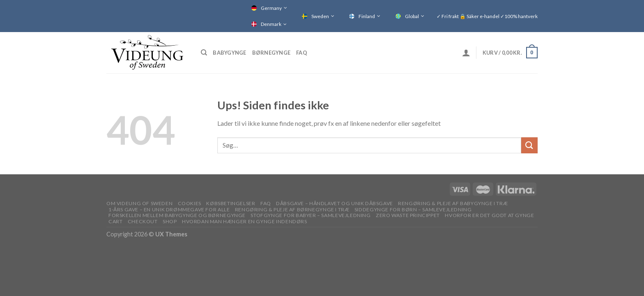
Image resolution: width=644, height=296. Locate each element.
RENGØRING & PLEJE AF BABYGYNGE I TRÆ (453, 203)
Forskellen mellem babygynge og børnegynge (177, 215)
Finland (367, 16)
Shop (170, 221)
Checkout (143, 221)
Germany (271, 8)
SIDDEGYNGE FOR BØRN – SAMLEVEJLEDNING (413, 209)
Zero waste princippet (408, 215)
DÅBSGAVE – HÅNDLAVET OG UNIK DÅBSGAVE (335, 203)
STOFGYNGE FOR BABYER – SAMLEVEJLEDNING (310, 215)
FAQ (302, 53)
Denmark (271, 24)
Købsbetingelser (231, 203)
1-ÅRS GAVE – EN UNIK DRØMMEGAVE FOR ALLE (169, 209)
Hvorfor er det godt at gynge (489, 215)
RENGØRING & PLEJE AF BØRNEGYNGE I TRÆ (292, 209)
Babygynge (229, 53)
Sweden (320, 16)
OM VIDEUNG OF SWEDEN (139, 203)
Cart (115, 221)
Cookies (190, 203)
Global (412, 16)
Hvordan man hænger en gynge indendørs (245, 221)
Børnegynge (271, 53)
